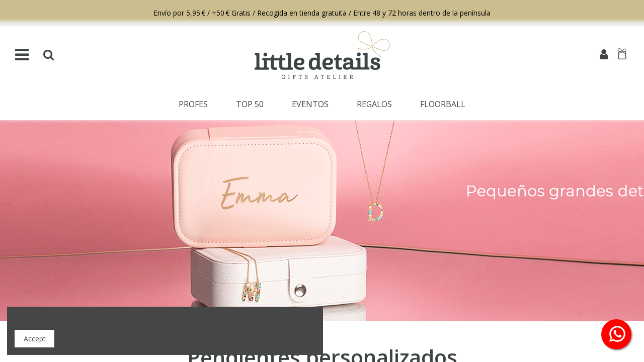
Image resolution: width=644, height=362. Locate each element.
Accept (35, 339)
